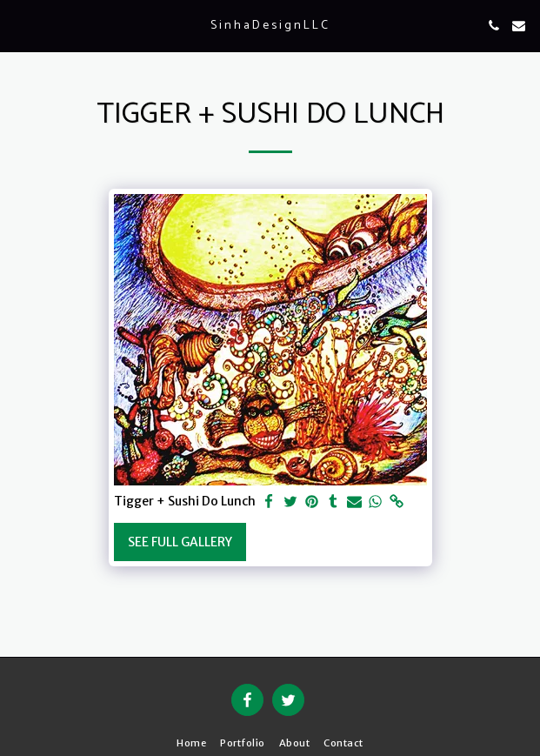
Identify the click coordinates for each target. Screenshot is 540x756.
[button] (19, 25)
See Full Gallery (180, 542)
